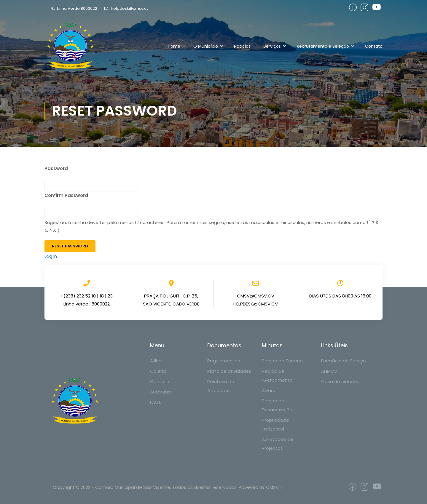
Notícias (242, 46)
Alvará (269, 390)
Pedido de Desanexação (277, 405)
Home (174, 46)
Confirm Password (66, 195)
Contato (374, 46)
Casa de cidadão (340, 381)
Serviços (272, 46)
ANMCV (329, 371)
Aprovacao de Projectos (278, 444)
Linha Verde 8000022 (74, 8)
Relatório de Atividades (221, 386)
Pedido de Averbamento (277, 376)
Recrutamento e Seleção (323, 46)
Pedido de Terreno (282, 361)
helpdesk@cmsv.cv (126, 8)
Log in (51, 256)
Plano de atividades (229, 371)
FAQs (156, 402)
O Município (206, 46)
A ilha (156, 361)
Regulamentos (224, 361)
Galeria (158, 371)
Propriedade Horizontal (275, 424)
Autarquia (161, 392)
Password (56, 168)
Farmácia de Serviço (344, 361)
